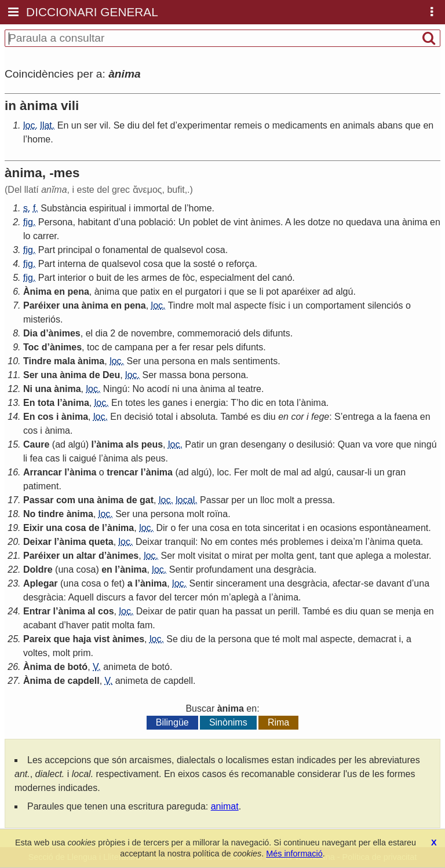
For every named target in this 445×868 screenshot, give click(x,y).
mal (224, 305)
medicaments (300, 125)
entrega (358, 417)
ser (90, 125)
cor (297, 417)
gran (229, 444)
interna (72, 264)
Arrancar (43, 472)
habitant (94, 222)
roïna (217, 514)
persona (178, 361)
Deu (111, 375)
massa (173, 375)
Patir (194, 444)
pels (225, 347)
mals (221, 361)
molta (282, 556)
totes (135, 403)
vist (102, 639)
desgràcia (293, 569)
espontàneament (394, 528)
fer (185, 347)
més (269, 542)
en (335, 125)
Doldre (38, 569)
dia (102, 333)
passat (249, 611)
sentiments (255, 361)
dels (252, 333)
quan (209, 611)
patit (100, 625)
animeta (120, 667)
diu (134, 125)
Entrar (37, 611)
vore (384, 444)
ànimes (265, 222)
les (299, 222)
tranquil (180, 542)
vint (241, 222)
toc (93, 347)
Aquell (81, 597)
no (338, 222)
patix (150, 292)
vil (104, 125)
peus (152, 444)
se (252, 292)
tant (327, 556)
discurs (111, 597)
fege (320, 417)
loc (222, 472)
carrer (45, 236)
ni (176, 389)
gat (147, 500)
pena (78, 292)
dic (257, 403)
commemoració (209, 333)
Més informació (294, 854)
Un (184, 222)
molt (205, 305)
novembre (152, 333)
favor (147, 597)
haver (78, 625)
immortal (151, 208)
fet (162, 125)
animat (225, 806)
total (165, 417)
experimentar (204, 125)
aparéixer (301, 292)
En (63, 125)
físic (277, 305)
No (138, 389)
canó (282, 278)
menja (408, 611)
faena (406, 417)
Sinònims (228, 722)
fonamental (125, 250)
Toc (31, 347)
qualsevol (184, 250)
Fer (241, 472)
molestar (411, 556)
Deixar (37, 542)
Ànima (37, 292)
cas (52, 458)
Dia (30, 333)
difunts (277, 333)
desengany (263, 444)
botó (77, 667)
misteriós (42, 319)
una (128, 222)
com (66, 500)
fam (145, 625)
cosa (216, 250)
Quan (349, 444)
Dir (162, 528)
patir (187, 611)
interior (72, 278)
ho (244, 403)
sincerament (241, 583)
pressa (319, 500)
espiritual (108, 208)
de (177, 208)
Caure (36, 444)
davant (390, 583)
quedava (364, 222)
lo (27, 236)
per (162, 347)
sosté (205, 264)
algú (344, 292)
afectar (347, 583)
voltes (35, 653)
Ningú (115, 389)
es (256, 417)
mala (64, 361)
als (132, 444)
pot (272, 292)
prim (81, 653)
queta (101, 542)
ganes (175, 403)
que (413, 125)
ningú (425, 444)
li (261, 292)
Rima (278, 722)
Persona (56, 222)
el (178, 292)
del (149, 125)
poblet (206, 222)
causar (351, 472)
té (276, 639)
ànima (415, 222)
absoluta (198, 417)
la (187, 264)
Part (47, 250)
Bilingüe (172, 722)
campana (134, 347)
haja (82, 639)
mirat (242, 556)
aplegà (245, 597)
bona (199, 375)
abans (390, 125)
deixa (342, 542)
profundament (225, 569)
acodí (158, 389)
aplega (370, 556)
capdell (83, 681)
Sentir (181, 569)
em (221, 542)
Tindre (181, 305)
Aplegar (41, 583)
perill (287, 611)
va (368, 444)
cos (46, 417)
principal (75, 250)
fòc (189, 278)
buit (104, 278)
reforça (240, 264)
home (39, 139)
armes (154, 278)
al (231, 389)
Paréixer (41, 305)
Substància (63, 208)
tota (46, 403)
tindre (51, 514)
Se (119, 125)
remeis (248, 125)
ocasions (338, 528)
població (156, 222)
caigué (83, 458)
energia (210, 403)
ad (328, 292)
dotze (319, 222)
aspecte (250, 305)
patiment (41, 486)
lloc (267, 500)
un (76, 125)
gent (305, 556)
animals (359, 125)
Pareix (37, 639)
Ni (28, 389)
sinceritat (282, 528)
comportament (335, 305)
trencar (122, 472)
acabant (40, 625)
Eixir (33, 528)
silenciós (385, 305)
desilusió (315, 444)
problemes (302, 542)
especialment (227, 278)
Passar (39, 500)
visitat (210, 556)
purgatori (203, 292)
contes (244, 542)
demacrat (377, 639)
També (234, 417)
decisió (138, 417)
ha (227, 611)
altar (86, 556)
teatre (249, 389)
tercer (186, 597)
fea (37, 458)
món (209, 597)
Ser (134, 361)
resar (203, 347)
